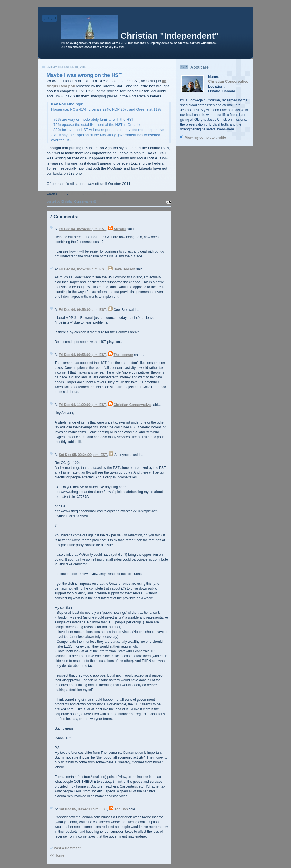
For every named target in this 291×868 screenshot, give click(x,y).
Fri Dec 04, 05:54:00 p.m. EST (83, 229)
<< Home (57, 855)
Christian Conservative (132, 405)
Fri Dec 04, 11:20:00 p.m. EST (83, 405)
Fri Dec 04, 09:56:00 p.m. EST (83, 310)
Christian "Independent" (170, 36)
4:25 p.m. (104, 201)
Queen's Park (97, 193)
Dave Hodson (124, 269)
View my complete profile (205, 138)
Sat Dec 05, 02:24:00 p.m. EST (83, 455)
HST (63, 193)
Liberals (76, 193)
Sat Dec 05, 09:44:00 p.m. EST (83, 809)
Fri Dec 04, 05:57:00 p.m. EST (83, 269)
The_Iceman (123, 355)
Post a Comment (67, 848)
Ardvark (120, 229)
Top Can (121, 809)
